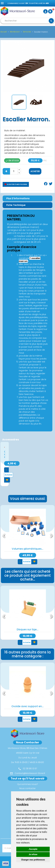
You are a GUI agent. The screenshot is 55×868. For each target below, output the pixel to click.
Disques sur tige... (28, 629)
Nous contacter (27, 788)
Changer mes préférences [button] (33, 860)
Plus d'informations (18, 198)
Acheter (35, 171)
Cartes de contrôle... (5, 454)
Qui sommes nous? (27, 784)
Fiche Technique (16, 205)
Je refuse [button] (33, 854)
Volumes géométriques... (27, 549)
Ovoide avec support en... (27, 706)
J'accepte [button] (33, 849)
